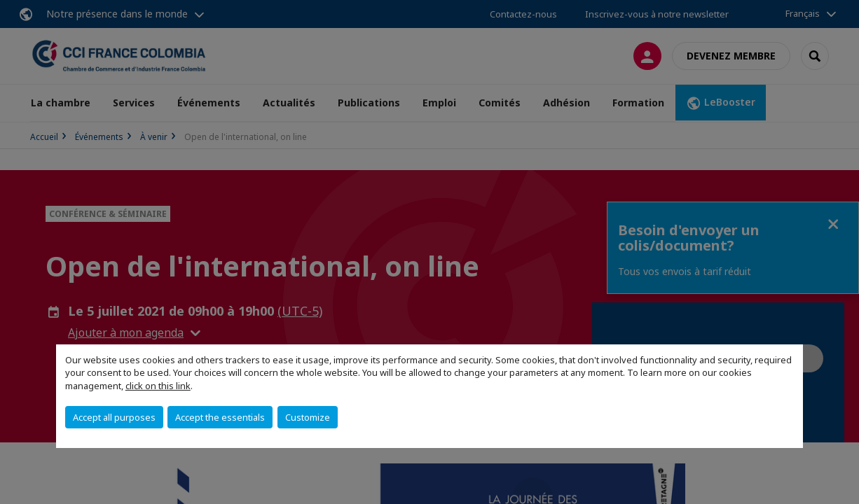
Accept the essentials (220, 417)
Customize (308, 417)
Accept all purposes (114, 417)
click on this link (158, 386)
